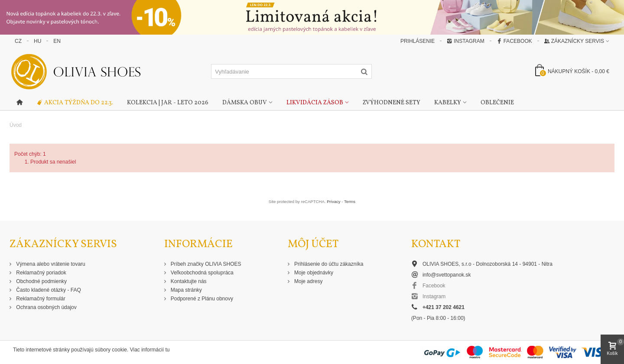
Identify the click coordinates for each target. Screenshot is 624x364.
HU (37, 41)
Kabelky (448, 103)
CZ (18, 41)
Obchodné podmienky (41, 281)
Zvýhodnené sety (392, 103)
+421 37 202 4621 (444, 307)
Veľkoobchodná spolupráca (201, 273)
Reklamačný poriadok (41, 273)
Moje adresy (308, 281)
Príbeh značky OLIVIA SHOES (205, 264)
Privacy (333, 201)
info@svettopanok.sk (447, 275)
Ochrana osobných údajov (46, 307)
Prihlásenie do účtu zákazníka (328, 264)
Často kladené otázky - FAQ (48, 290)
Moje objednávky (313, 273)
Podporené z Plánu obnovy (201, 299)
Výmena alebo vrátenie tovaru (50, 264)
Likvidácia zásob (315, 103)
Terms (350, 201)
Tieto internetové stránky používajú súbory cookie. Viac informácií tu (91, 350)
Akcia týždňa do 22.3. (75, 103)
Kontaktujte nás (188, 281)
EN (57, 41)
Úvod (16, 125)
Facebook (514, 41)
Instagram (465, 41)
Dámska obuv (245, 103)
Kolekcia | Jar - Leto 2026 (168, 103)
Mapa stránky (186, 290)
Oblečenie (497, 103)
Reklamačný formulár (40, 299)
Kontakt (436, 244)
